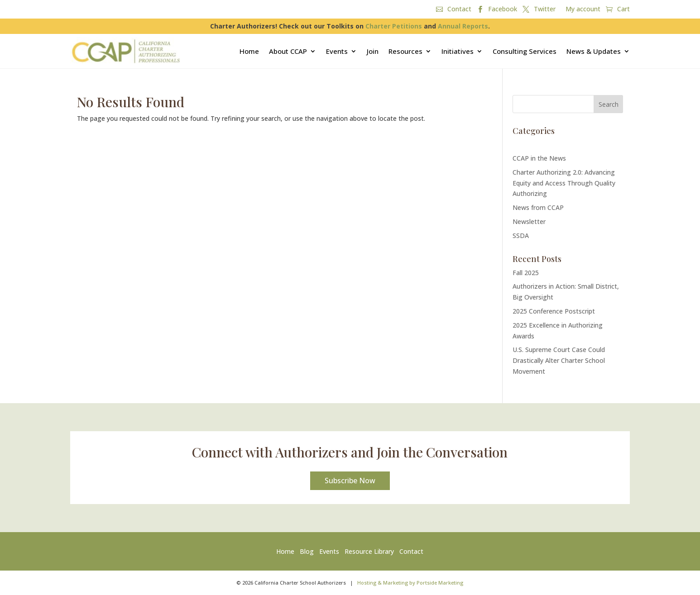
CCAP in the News (539, 158)
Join (373, 51)
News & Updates (594, 51)
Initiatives (458, 51)
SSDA (521, 236)
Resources (405, 51)
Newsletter (529, 221)
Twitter (545, 10)
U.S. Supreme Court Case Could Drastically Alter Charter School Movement (559, 360)
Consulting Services (525, 51)
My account (583, 10)
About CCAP (288, 51)
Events (337, 51)
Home (249, 51)
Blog (307, 551)
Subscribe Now (350, 481)
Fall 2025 (526, 273)
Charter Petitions (394, 26)
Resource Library (369, 551)
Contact (459, 10)
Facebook (503, 10)
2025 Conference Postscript (554, 311)
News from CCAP (538, 207)
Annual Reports (463, 26)
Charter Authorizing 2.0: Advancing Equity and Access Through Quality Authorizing (564, 183)
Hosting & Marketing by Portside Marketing (410, 583)
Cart (623, 10)
